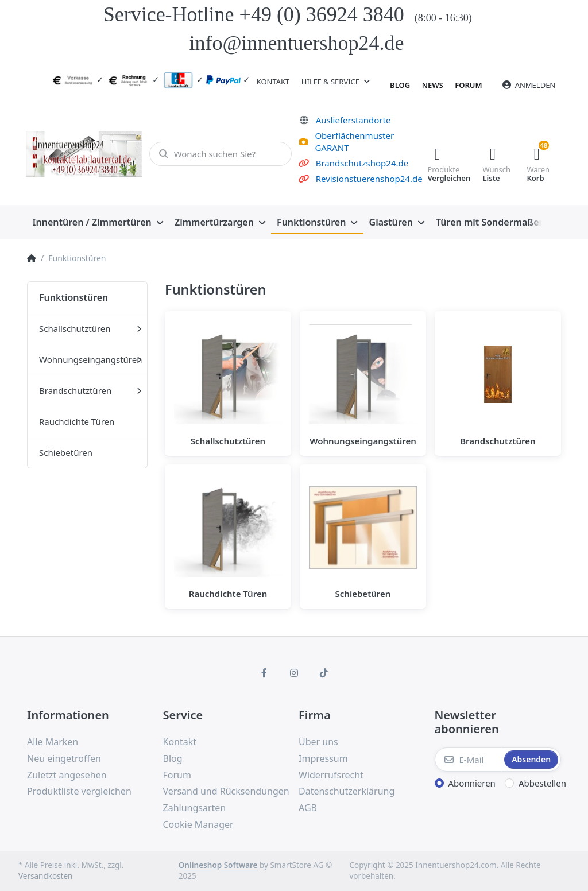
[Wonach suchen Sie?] (220, 154)
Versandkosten (45, 876)
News (433, 85)
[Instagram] (294, 673)
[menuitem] (98, 222)
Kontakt (273, 82)
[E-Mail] (469, 760)
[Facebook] (265, 673)
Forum (468, 85)
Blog (400, 85)
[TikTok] (324, 673)
